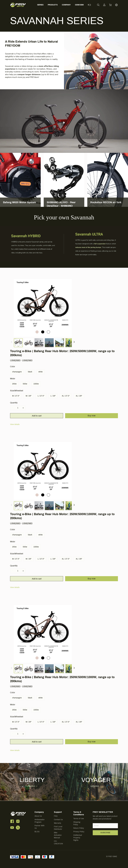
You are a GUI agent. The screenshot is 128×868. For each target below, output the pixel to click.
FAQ (56, 816)
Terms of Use (79, 819)
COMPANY (66, 5)
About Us (38, 816)
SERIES (40, 5)
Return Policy (79, 828)
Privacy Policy (79, 832)
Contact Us (58, 820)
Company (39, 812)
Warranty (58, 823)
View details (15, 424)
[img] (32, 244)
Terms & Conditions (79, 813)
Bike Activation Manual (58, 835)
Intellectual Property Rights (78, 838)
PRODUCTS (53, 5)
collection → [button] (32, 786)
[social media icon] (12, 822)
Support (58, 812)
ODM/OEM (79, 5)
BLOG (37, 832)
